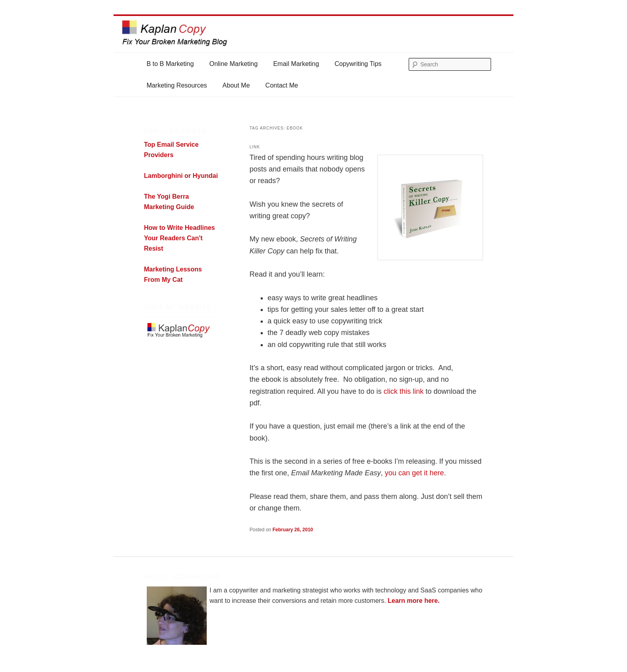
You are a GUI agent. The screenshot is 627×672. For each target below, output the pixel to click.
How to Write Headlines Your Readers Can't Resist (180, 238)
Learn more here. (414, 601)
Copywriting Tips (358, 64)
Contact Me (282, 85)
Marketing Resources (177, 85)
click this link (403, 391)
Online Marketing (233, 64)
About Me (236, 85)
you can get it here (414, 473)
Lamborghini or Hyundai (181, 176)
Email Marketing (296, 64)
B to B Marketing (170, 64)
